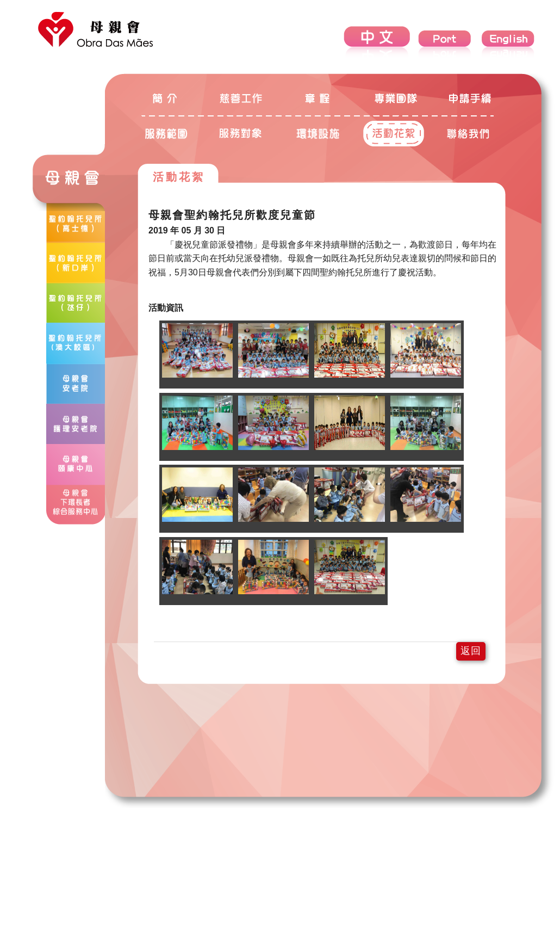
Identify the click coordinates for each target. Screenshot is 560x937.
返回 (471, 651)
